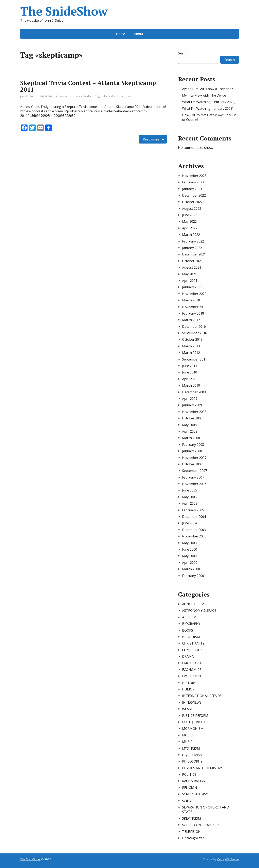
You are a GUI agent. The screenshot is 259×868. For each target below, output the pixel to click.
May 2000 (189, 556)
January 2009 (192, 405)
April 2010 (190, 379)
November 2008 (194, 412)
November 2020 (194, 294)
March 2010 (191, 385)
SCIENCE (189, 801)
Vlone (221, 859)
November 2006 (194, 484)
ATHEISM (189, 617)
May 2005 (189, 497)
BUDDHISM (191, 637)
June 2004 (190, 523)
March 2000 (191, 569)
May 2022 (189, 221)
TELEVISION (191, 832)
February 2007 (193, 477)
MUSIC (187, 742)
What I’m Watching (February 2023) (209, 102)
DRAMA (188, 656)
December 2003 (194, 530)
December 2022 (194, 195)
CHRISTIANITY (193, 643)
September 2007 (195, 471)
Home (120, 34)
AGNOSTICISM (193, 604)
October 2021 (192, 261)
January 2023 (192, 189)
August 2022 (192, 208)
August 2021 (192, 267)
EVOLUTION (192, 676)
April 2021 (190, 281)
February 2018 (193, 313)
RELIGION (190, 788)
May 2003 (189, 543)
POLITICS (189, 774)
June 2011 (190, 366)
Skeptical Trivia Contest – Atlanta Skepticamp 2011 (88, 86)
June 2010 (190, 372)
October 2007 (192, 464)
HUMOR (188, 689)
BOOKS (188, 630)
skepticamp (118, 96)
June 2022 (190, 215)
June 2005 (190, 490)
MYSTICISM (191, 748)
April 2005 (190, 503)
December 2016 (194, 327)
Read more (151, 139)
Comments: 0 (64, 96)
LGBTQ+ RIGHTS (195, 722)
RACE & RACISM (194, 781)
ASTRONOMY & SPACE (199, 611)
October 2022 (192, 202)
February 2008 (193, 445)
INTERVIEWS (192, 702)
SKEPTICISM (46, 96)
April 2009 (190, 399)
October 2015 (192, 339)
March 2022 (191, 235)
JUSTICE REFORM (195, 716)
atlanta (106, 96)
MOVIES (188, 735)
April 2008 (190, 431)
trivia (128, 96)
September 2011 (195, 359)
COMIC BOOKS (193, 650)
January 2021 (192, 287)
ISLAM (187, 709)
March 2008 (191, 438)
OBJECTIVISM (192, 755)
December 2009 (194, 392)
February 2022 (193, 241)
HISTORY (189, 683)
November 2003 (194, 536)
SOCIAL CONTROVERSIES (201, 825)
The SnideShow (64, 11)
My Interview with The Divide (204, 95)
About (139, 34)
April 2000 (190, 563)
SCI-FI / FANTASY (195, 794)
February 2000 (193, 576)
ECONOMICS (192, 670)
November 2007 (194, 458)
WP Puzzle (232, 859)
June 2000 (190, 549)
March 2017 (191, 320)
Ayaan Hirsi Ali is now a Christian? (208, 89)
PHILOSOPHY (192, 761)
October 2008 (192, 418)
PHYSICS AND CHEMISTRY (202, 768)
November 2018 (194, 307)
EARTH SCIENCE (194, 663)
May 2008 (189, 425)
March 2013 (191, 346)
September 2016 (195, 333)
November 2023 (194, 176)
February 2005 (193, 510)
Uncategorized (193, 838)
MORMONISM (193, 729)
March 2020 (191, 300)
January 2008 (192, 451)
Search (183, 53)
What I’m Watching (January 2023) (208, 108)
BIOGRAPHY (191, 624)
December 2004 (194, 517)
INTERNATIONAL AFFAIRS (202, 696)
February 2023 (193, 182)
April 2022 (190, 228)
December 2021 (194, 254)
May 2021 (189, 274)
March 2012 (191, 353)
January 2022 (192, 248)
